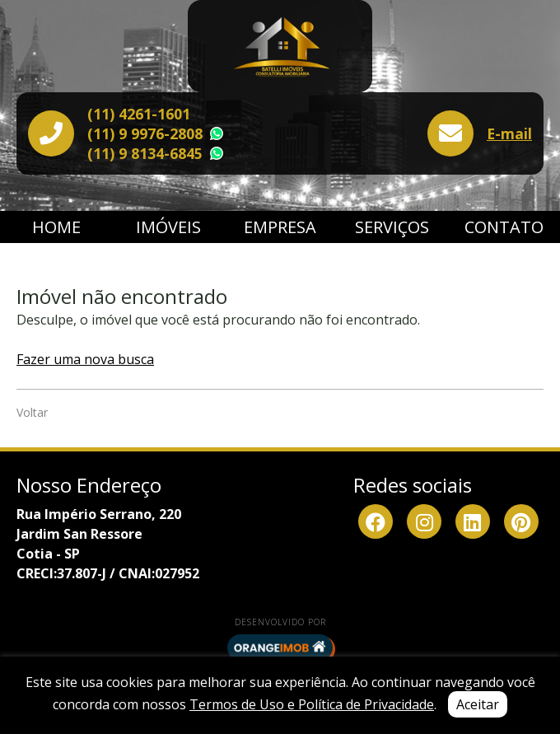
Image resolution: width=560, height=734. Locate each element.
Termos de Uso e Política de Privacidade (312, 704)
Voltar (32, 412)
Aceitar (478, 704)
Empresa (280, 227)
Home (56, 227)
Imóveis (168, 227)
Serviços (392, 227)
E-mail (509, 133)
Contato (504, 227)
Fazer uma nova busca (85, 359)
